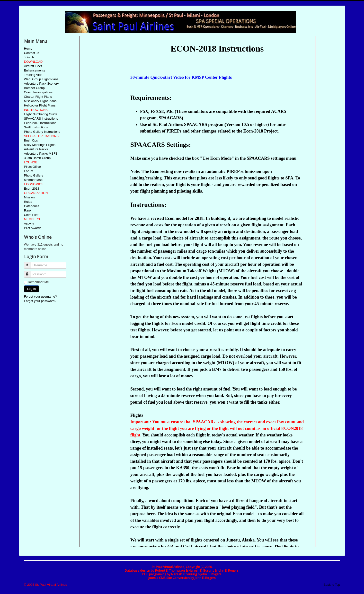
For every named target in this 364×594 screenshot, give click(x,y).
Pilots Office (32, 167)
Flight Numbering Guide (41, 114)
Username (30, 263)
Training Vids (33, 75)
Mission (29, 197)
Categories (32, 206)
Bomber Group (34, 88)
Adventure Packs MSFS (41, 154)
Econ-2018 (32, 189)
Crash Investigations (38, 92)
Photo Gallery (34, 175)
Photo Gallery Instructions (42, 132)
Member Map (33, 180)
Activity (29, 224)
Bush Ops (31, 140)
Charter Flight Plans (38, 97)
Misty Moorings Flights (40, 145)
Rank (28, 210)
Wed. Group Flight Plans (41, 79)
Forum (29, 171)
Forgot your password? (40, 301)
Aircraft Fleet (33, 66)
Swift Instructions (36, 127)
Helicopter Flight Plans (40, 105)
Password (30, 272)
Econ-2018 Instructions (40, 123)
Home (28, 49)
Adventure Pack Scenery (41, 84)
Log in (31, 289)
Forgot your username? (40, 297)
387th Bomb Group (37, 158)
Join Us (29, 57)
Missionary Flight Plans (40, 101)
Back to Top (332, 585)
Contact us (32, 53)
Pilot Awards (33, 228)
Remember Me (38, 282)
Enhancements (35, 70)
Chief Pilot (31, 215)
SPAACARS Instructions (41, 119)
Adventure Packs (36, 149)
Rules (28, 202)
